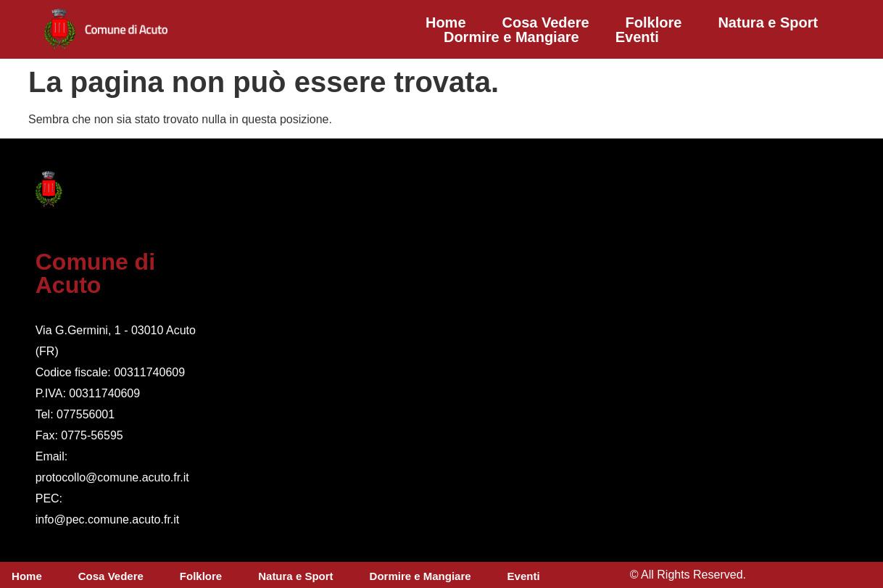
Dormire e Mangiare (511, 37)
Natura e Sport (768, 22)
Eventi (637, 37)
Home (446, 22)
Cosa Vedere (546, 22)
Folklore (654, 22)
